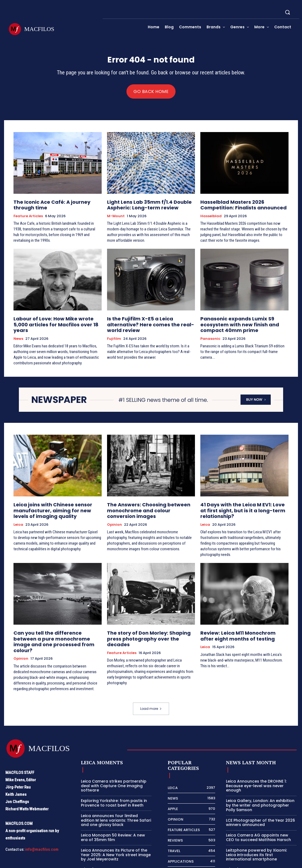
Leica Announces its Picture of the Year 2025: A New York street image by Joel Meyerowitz (116, 831)
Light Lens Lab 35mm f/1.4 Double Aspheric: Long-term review (143, 206)
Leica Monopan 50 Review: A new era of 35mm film (113, 814)
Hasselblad (211, 217)
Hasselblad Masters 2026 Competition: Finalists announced (242, 206)
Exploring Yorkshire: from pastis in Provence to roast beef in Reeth (114, 779)
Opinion (114, 514)
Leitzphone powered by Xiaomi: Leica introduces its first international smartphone (256, 831)
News (18, 331)
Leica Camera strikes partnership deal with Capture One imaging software (114, 762)
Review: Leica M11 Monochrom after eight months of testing (244, 620)
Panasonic (210, 336)
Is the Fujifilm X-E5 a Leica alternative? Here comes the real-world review (149, 321)
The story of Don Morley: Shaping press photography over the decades (149, 620)
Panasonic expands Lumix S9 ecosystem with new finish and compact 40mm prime (244, 324)
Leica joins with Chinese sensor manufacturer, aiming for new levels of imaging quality (56, 502)
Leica (18, 514)
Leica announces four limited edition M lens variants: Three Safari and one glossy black (116, 797)
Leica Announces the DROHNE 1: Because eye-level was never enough (256, 762)
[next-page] (93, 845)
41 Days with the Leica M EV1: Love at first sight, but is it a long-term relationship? (243, 499)
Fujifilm (114, 331)
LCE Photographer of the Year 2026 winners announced (260, 799)
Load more (151, 685)
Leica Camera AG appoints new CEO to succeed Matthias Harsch (258, 814)
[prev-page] (84, 845)
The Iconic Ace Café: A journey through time (55, 206)
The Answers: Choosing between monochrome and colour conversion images (146, 502)
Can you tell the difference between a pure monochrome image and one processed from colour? (54, 622)
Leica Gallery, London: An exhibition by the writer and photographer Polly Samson (260, 781)
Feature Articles (28, 217)
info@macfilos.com (42, 826)
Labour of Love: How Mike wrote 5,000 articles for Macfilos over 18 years (53, 321)
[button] (287, 12)
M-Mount (116, 217)
